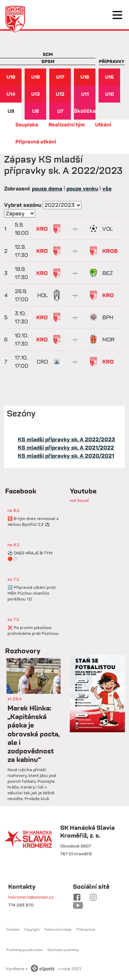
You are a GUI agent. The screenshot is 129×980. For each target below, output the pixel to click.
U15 (109, 77)
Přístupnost (86, 929)
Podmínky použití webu (25, 950)
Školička (85, 111)
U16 (85, 77)
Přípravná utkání (36, 142)
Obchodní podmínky (63, 950)
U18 (36, 77)
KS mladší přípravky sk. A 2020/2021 (66, 456)
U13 (35, 94)
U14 (11, 94)
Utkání (103, 125)
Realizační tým (67, 125)
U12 (60, 94)
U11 (85, 94)
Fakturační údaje (58, 929)
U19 (11, 77)
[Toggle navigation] (117, 15)
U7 (60, 111)
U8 (36, 111)
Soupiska (27, 125)
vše (107, 188)
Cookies (13, 929)
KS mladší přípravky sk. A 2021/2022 (66, 447)
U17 (60, 77)
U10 (109, 94)
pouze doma (47, 188)
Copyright (32, 929)
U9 (11, 111)
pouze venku (82, 188)
